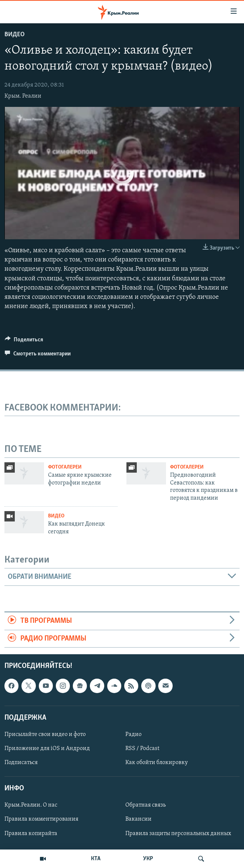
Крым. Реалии (23, 96)
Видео (15, 35)
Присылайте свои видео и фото (45, 734)
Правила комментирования (41, 819)
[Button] (24, 341)
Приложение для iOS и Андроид (47, 749)
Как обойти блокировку (157, 763)
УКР (148, 859)
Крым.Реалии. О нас (31, 805)
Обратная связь (145, 805)
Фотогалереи (65, 467)
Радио (133, 734)
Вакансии (138, 819)
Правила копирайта (31, 833)
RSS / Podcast (142, 749)
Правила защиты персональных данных (178, 833)
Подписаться (21, 763)
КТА (96, 859)
